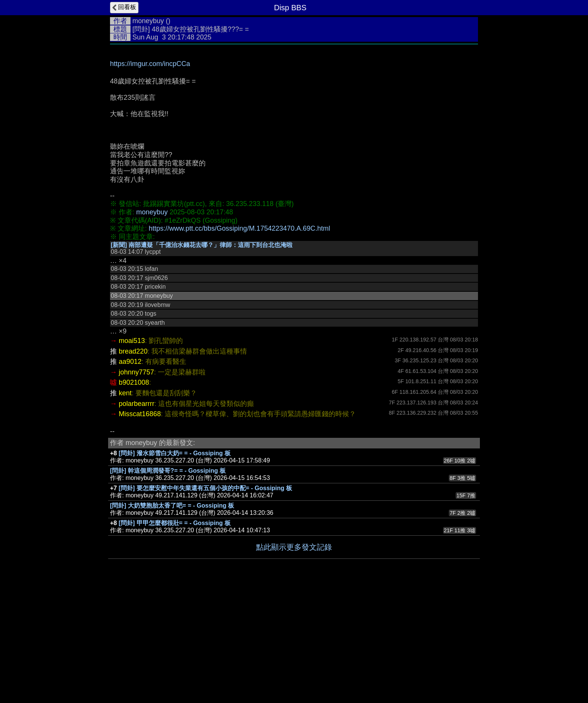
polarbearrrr (137, 404)
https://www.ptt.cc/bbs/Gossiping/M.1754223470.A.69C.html (239, 228)
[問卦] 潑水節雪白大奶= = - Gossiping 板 (175, 453)
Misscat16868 (140, 414)
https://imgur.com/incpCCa (150, 64)
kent (125, 393)
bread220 (133, 351)
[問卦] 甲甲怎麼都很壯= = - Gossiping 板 (175, 523)
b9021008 (134, 382)
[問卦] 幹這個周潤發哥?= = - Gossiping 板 (168, 471)
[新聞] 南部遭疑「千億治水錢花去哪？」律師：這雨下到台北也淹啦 (202, 245)
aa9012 (130, 362)
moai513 (132, 341)
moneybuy (148, 21)
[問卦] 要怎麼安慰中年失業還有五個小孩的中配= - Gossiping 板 (205, 488)
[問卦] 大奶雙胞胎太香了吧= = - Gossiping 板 (172, 506)
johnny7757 (136, 372)
